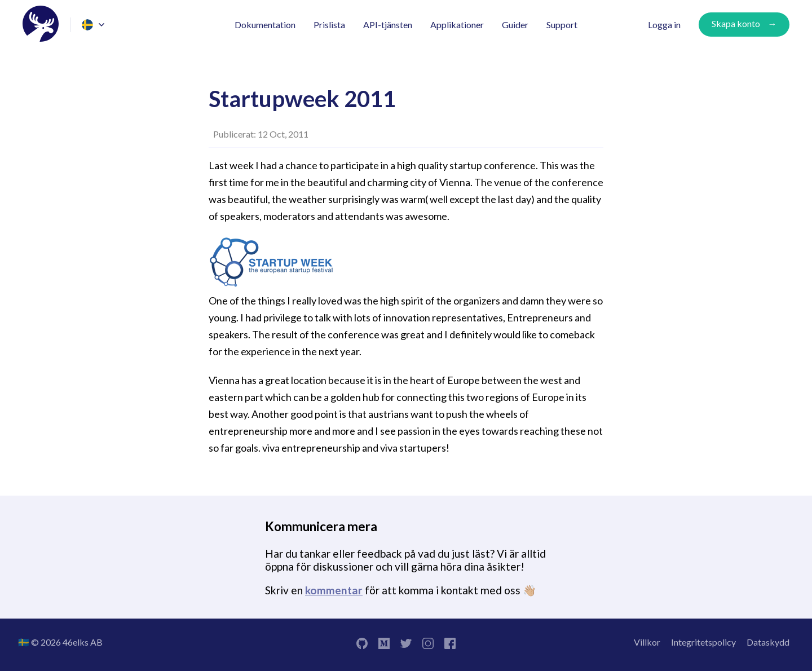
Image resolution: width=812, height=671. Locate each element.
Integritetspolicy (703, 642)
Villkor (647, 642)
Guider (515, 25)
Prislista (329, 25)
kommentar (334, 590)
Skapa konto (736, 23)
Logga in (664, 25)
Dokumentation (265, 25)
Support (562, 25)
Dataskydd (768, 642)
